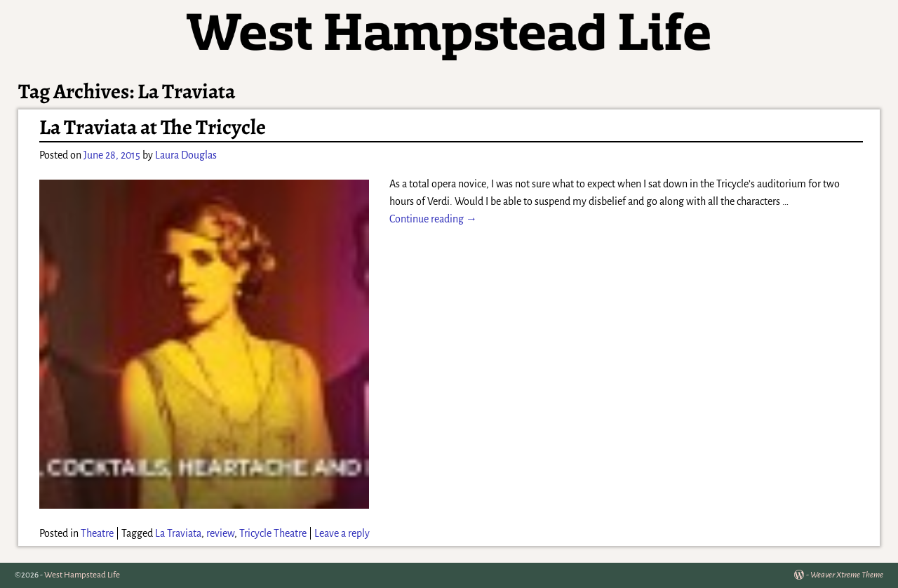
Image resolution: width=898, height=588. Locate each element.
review (220, 533)
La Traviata (178, 533)
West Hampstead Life (82, 575)
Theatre (97, 533)
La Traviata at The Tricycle (153, 127)
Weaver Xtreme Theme (847, 575)
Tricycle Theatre (273, 533)
